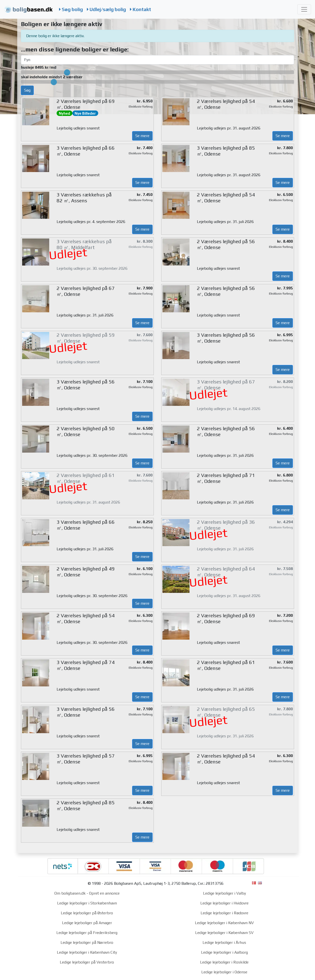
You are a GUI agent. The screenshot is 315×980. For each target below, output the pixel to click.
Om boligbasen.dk (70, 893)
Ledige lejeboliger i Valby (224, 893)
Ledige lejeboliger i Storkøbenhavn (87, 903)
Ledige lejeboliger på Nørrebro (87, 942)
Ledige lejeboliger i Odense (224, 972)
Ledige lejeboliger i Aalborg (224, 952)
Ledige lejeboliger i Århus (224, 942)
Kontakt (141, 9)
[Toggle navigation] (304, 9)
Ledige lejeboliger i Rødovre (224, 913)
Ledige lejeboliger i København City (87, 952)
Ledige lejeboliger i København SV (224, 933)
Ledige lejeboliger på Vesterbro (87, 962)
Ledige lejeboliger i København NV (224, 923)
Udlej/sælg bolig (106, 9)
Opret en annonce (104, 893)
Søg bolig (71, 9)
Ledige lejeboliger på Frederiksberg (87, 933)
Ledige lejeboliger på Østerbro (87, 913)
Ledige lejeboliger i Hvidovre (224, 903)
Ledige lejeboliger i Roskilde (224, 962)
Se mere (142, 136)
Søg (27, 90)
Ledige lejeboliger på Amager (87, 923)
